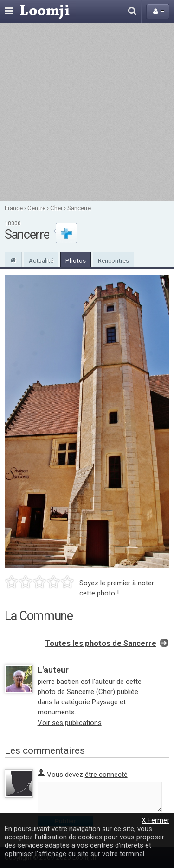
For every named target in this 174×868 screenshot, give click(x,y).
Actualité (41, 260)
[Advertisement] (87, 112)
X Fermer (155, 820)
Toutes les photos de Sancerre (101, 643)
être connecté (106, 775)
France (14, 208)
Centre (36, 208)
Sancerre (79, 208)
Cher (56, 208)
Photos (76, 260)
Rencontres (113, 260)
